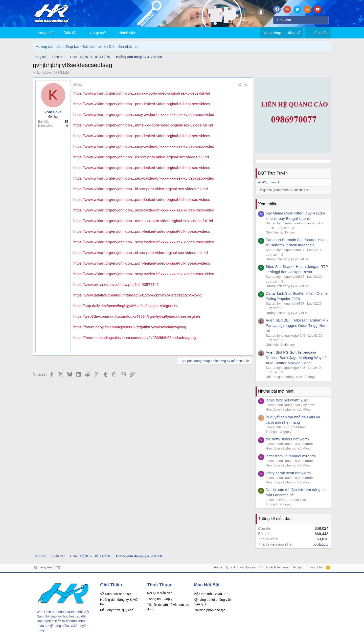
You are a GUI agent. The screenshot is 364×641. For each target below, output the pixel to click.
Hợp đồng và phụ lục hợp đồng (288, 409)
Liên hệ (217, 567)
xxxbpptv (321, 544)
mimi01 (274, 182)
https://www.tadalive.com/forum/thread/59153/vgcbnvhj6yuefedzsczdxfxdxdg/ (138, 295)
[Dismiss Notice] (326, 46)
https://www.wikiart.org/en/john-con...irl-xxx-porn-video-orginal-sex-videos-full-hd (141, 189)
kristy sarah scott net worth (288, 473)
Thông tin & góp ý (279, 432)
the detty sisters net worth (287, 439)
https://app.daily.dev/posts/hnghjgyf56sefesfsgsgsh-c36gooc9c (126, 306)
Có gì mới (98, 33)
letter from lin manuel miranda (291, 456)
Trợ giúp (298, 567)
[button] (110, 33)
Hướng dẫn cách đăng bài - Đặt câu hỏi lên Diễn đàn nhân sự (87, 46)
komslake (44, 72)
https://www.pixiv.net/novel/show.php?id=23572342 (116, 284)
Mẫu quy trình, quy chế (117, 610)
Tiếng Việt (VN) (47, 567)
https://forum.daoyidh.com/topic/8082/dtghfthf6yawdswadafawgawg (130, 327)
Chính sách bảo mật (274, 567)
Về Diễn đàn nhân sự (116, 594)
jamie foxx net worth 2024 (287, 400)
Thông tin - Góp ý (160, 599)
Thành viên (127, 33)
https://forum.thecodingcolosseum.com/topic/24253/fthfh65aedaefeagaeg (135, 338)
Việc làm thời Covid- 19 (211, 594)
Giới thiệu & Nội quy (280, 232)
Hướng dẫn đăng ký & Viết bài (287, 259)
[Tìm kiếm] (301, 20)
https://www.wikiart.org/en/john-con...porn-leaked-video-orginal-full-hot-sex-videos (142, 104)
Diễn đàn (71, 33)
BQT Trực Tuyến (273, 173)
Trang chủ (45, 33)
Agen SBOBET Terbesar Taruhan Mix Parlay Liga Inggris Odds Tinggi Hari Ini (297, 325)
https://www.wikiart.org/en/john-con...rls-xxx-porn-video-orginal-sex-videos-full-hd (141, 157)
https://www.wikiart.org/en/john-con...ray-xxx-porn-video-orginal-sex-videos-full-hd (142, 93)
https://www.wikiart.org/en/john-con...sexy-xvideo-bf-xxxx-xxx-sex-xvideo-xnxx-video (144, 114)
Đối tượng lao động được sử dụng (290, 377)
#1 (246, 85)
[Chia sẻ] (239, 85)
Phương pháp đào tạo (210, 610)
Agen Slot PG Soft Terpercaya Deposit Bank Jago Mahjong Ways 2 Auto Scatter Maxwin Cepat (296, 358)
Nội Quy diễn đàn (160, 593)
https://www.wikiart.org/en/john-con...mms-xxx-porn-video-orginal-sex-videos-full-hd (143, 125)
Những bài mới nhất (276, 391)
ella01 (263, 182)
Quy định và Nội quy (241, 567)
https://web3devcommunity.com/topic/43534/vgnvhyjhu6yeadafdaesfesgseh (137, 316)
